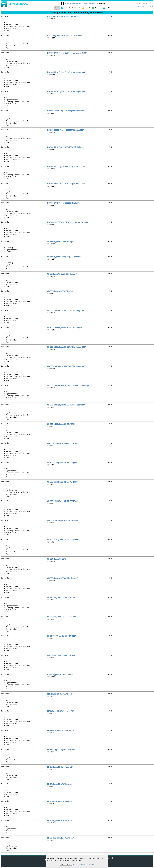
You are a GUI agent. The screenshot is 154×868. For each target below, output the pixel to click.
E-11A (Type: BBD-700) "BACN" (61, 675)
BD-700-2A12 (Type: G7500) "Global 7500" (65, 203)
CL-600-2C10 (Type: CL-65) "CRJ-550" (63, 463)
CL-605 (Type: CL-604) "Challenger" (62, 578)
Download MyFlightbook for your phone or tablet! (82, 3)
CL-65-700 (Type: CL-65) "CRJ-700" (62, 636)
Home (57, 8)
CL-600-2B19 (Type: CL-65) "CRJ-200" (63, 424)
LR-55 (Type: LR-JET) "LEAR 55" (60, 838)
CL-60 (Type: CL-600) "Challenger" (62, 274)
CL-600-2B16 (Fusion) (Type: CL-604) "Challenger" (69, 385)
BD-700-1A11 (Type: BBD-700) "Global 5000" (66, 184)
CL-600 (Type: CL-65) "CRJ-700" (60, 291)
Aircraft (77, 8)
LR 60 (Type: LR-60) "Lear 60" (60, 821)
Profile (108, 8)
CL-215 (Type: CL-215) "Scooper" (61, 242)
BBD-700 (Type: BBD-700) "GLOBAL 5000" (65, 36)
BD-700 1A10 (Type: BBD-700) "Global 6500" (66, 147)
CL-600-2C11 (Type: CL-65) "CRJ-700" (63, 501)
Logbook (67, 8)
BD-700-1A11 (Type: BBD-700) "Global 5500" (66, 167)
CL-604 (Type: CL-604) (56, 559)
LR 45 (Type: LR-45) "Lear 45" (60, 801)
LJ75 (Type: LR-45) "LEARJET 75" (61, 730)
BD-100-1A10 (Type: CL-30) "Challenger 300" (66, 72)
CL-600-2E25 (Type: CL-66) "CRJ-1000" (63, 540)
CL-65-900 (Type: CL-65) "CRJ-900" (62, 655)
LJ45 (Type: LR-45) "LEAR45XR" (61, 694)
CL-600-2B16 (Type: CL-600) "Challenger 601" (67, 310)
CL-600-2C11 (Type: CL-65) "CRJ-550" (63, 482)
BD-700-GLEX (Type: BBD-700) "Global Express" (68, 222)
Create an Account (147, 6)
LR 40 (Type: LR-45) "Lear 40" (60, 784)
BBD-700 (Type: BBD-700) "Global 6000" (64, 16)
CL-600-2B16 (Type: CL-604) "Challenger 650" (67, 347)
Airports (88, 8)
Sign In (137, 6)
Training (98, 8)
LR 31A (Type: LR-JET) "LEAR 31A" (62, 750)
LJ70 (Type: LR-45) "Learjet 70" (60, 711)
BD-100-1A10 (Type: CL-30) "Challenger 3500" (67, 53)
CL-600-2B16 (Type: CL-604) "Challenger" (65, 328)
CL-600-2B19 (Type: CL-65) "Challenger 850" (66, 405)
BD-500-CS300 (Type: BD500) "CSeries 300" (66, 130)
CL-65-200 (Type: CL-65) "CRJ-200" (62, 598)
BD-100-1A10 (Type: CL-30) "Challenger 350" (66, 91)
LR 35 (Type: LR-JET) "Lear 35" (60, 767)
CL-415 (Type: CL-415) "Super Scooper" (64, 257)
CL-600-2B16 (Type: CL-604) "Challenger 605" (67, 366)
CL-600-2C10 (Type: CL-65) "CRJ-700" (63, 443)
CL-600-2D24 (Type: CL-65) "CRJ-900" (63, 520)
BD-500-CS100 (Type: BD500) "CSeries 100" (66, 111)
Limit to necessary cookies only (84, 864)
